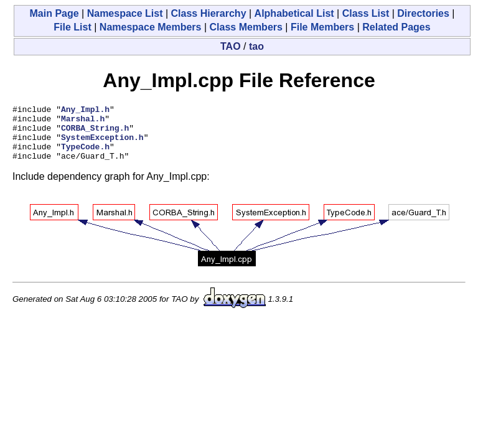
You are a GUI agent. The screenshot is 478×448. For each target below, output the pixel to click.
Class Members (246, 27)
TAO (231, 46)
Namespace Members (151, 27)
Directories (423, 13)
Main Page (54, 13)
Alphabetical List (294, 13)
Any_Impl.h (85, 111)
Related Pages (396, 27)
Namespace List (125, 13)
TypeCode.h (85, 156)
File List (72, 27)
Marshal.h (83, 122)
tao (256, 46)
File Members (322, 27)
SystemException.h (102, 144)
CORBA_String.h (95, 133)
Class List (366, 13)
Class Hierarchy (209, 13)
